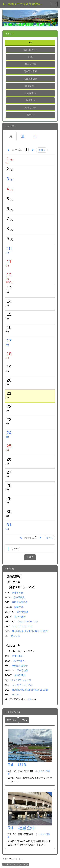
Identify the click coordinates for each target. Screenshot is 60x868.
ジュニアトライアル (22, 626)
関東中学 (19, 607)
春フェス (15, 636)
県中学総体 (23, 612)
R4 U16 (17, 765)
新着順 (11, 720)
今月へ (42, 150)
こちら (28, 699)
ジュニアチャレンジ (28, 622)
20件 (24, 720)
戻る (30, 557)
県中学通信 (20, 617)
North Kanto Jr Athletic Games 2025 (30, 631)
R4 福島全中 (22, 828)
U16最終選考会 (20, 602)
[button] (30, 86)
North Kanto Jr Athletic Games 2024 (30, 690)
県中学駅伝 (18, 593)
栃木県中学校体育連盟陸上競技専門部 (28, 4)
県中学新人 (19, 597)
